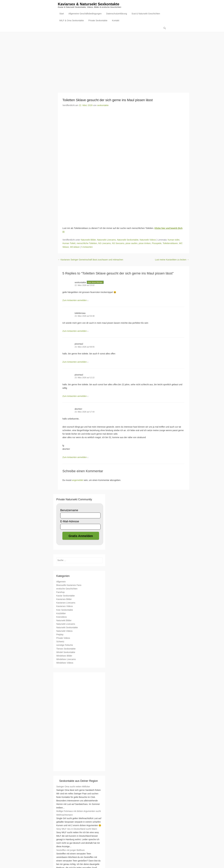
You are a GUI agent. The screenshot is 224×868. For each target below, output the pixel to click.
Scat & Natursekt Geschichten (146, 14)
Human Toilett (69, 243)
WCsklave (75, 247)
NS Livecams (105, 243)
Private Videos (63, 638)
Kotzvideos (61, 617)
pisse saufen (131, 243)
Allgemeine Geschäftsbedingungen (85, 14)
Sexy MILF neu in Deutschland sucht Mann (77, 829)
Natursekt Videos (148, 240)
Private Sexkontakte (98, 21)
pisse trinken (145, 243)
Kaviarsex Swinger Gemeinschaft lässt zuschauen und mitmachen (90, 260)
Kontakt (116, 21)
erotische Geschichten (67, 589)
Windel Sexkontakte (66, 652)
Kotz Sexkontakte (65, 610)
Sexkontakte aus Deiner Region (79, 781)
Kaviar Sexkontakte (66, 596)
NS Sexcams (118, 243)
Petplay (60, 635)
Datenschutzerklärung (117, 14)
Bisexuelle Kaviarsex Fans (69, 585)
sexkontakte (103, 105)
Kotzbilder (61, 614)
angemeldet (78, 480)
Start (62, 14)
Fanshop (60, 592)
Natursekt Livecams (106, 240)
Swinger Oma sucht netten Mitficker (73, 787)
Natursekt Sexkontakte (128, 240)
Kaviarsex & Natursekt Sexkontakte (89, 4)
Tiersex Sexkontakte (66, 649)
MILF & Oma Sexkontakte (72, 21)
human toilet (173, 240)
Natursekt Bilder (88, 240)
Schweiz (60, 642)
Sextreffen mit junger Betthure (70, 850)
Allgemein (61, 582)
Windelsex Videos (65, 663)
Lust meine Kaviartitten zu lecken (172, 260)
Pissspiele (157, 243)
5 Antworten (87, 247)
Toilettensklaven (170, 243)
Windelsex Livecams (66, 659)
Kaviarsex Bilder (64, 599)
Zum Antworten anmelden (75, 300)
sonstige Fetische (65, 645)
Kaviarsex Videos (65, 606)
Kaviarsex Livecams (66, 603)
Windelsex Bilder (64, 656)
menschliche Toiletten (87, 243)
